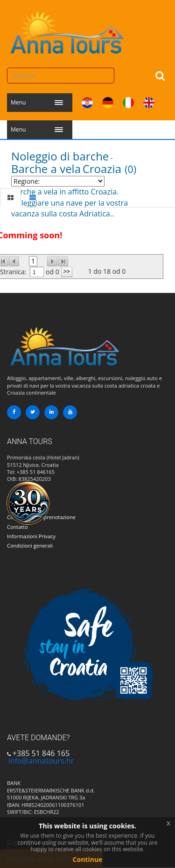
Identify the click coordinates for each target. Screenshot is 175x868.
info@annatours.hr (41, 761)
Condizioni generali (30, 545)
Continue (88, 859)
